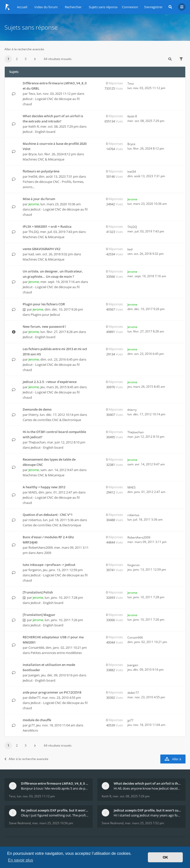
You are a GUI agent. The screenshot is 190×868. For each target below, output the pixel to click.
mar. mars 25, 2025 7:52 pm (144, 823)
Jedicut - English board (39, 132)
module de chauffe (37, 720)
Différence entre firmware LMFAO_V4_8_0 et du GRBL (55, 783)
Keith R (34, 126)
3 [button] (26, 59)
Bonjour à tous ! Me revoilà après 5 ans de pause (55, 788)
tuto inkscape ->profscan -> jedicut (49, 565)
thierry (33, 415)
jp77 (32, 725)
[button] (35, 59)
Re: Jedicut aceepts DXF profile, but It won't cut (55, 810)
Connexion (130, 7)
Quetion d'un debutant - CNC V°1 (48, 515)
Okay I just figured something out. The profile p (55, 815)
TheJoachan (37, 442)
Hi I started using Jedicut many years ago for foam (147, 815)
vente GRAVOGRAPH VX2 (42, 249)
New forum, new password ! (44, 326)
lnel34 (33, 176)
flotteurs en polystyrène (41, 171)
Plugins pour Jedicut (45, 315)
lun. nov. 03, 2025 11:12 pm (36, 796)
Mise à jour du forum (39, 199)
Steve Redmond (20, 823)
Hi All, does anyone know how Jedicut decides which (147, 788)
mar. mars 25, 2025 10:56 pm (53, 823)
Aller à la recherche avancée (24, 49)
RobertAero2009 (41, 547)
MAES (33, 492)
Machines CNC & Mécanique (44, 159)
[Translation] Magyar (39, 615)
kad (31, 254)
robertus (35, 520)
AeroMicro (30, 730)
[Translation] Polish (38, 592)
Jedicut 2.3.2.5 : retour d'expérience (50, 382)
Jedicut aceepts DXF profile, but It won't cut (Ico (147, 810)
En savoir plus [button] (21, 860)
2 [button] (17, 59)
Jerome (34, 204)
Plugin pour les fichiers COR (44, 304)
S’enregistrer (153, 7)
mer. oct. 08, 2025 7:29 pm (131, 796)
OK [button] (165, 857)
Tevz (32, 94)
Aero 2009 (44, 553)
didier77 (34, 698)
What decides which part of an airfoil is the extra (147, 783)
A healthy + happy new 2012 (44, 487)
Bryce (33, 154)
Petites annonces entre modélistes (56, 653)
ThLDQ (34, 232)
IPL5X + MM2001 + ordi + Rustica (47, 226)
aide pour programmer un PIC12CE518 (52, 692)
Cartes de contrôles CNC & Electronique (52, 420)
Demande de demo (37, 409)
